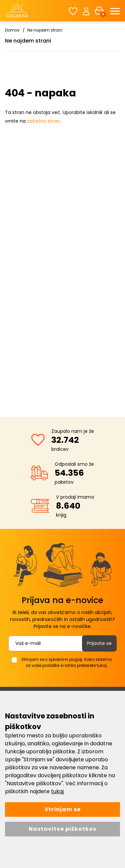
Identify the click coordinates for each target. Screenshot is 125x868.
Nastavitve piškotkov (63, 829)
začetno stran (43, 121)
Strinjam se (63, 809)
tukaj (57, 791)
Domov (12, 30)
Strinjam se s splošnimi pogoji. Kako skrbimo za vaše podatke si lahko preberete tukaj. (66, 662)
